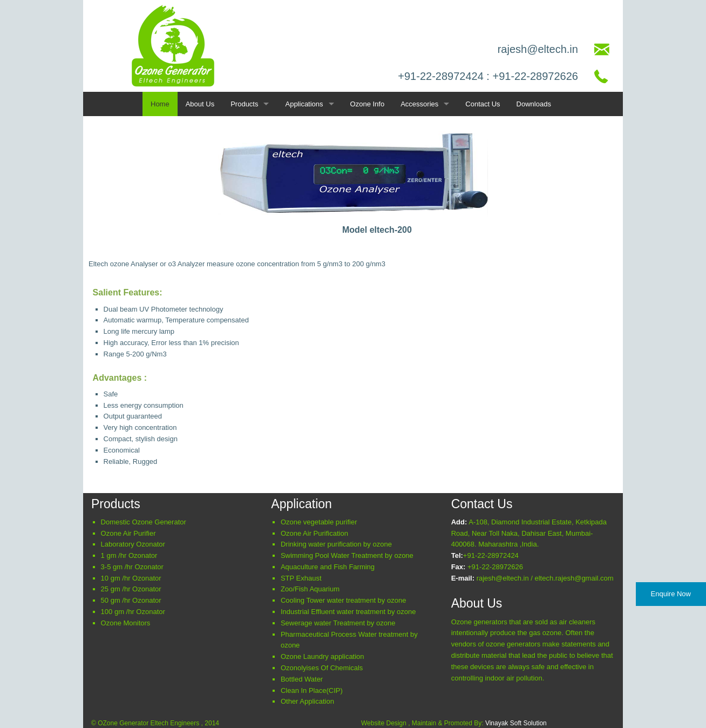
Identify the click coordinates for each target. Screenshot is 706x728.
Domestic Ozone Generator (144, 522)
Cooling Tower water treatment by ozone (343, 600)
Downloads (534, 104)
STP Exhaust (301, 578)
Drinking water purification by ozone (336, 544)
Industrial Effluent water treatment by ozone (348, 612)
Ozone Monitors (126, 623)
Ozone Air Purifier (128, 533)
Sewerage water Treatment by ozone (338, 623)
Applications (304, 104)
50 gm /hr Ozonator (131, 600)
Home (160, 104)
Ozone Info (368, 104)
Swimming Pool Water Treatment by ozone (347, 555)
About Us (200, 104)
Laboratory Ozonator (133, 544)
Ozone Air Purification (314, 533)
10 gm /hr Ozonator (131, 578)
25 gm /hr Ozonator (131, 589)
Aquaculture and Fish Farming (328, 567)
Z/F (310, 589)
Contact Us (483, 104)
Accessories (419, 104)
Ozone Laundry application (323, 656)
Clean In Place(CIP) (312, 690)
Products (244, 104)
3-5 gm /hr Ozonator (132, 567)
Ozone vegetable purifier (319, 522)
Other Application (307, 701)
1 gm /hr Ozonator (129, 555)
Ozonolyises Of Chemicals (322, 668)
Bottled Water (302, 679)
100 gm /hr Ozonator (133, 612)
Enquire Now (671, 594)
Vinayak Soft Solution (516, 723)
